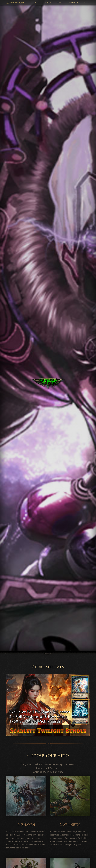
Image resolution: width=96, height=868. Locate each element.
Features (36, 3)
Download (74, 3)
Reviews (60, 3)
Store (86, 3)
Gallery (48, 3)
